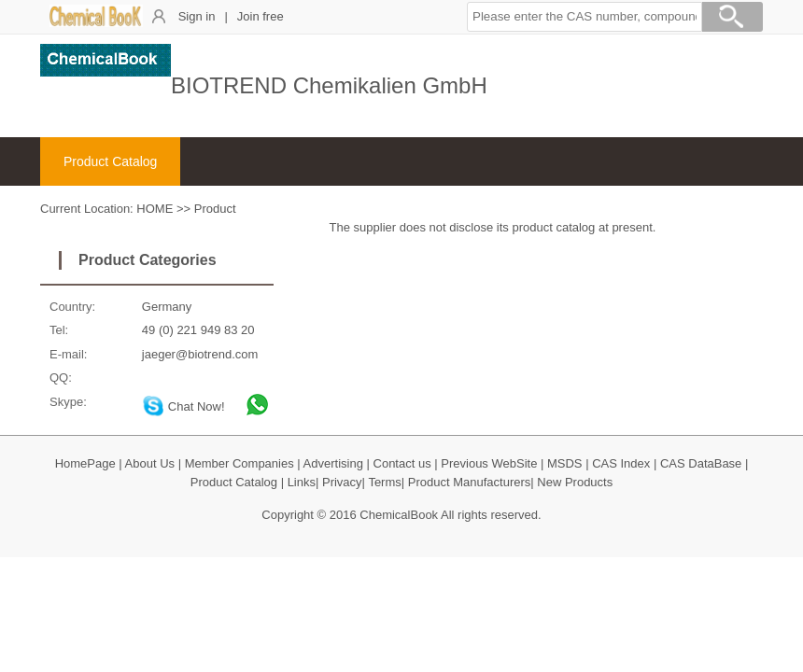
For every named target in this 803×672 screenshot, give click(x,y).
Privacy (342, 482)
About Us (150, 463)
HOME (155, 209)
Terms (384, 482)
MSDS (565, 463)
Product (215, 209)
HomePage (85, 463)
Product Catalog (110, 161)
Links (302, 482)
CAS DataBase (701, 463)
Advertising (333, 463)
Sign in (197, 16)
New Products (575, 482)
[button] (585, 17)
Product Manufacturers (470, 482)
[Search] (732, 20)
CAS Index (621, 463)
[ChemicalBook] (96, 23)
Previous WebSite (489, 463)
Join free (261, 16)
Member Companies (239, 463)
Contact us (402, 463)
